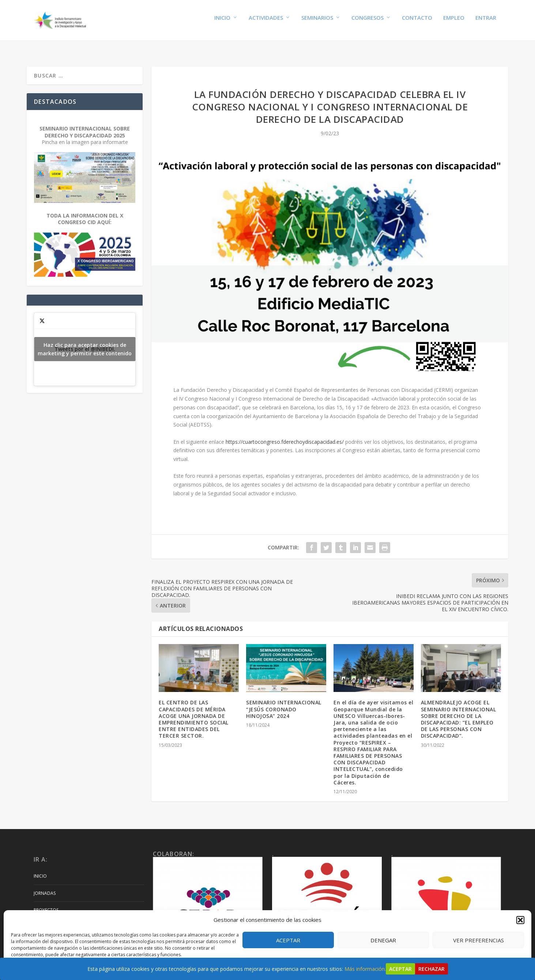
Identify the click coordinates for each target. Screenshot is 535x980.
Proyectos (46, 903)
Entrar (486, 23)
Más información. (365, 969)
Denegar (383, 940)
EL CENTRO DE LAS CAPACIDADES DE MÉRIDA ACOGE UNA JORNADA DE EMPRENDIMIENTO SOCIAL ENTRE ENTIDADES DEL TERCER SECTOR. (194, 712)
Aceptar (288, 940)
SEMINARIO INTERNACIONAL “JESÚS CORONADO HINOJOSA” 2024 (284, 702)
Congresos (368, 23)
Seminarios (317, 23)
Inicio (222, 23)
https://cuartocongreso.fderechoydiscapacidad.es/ (285, 435)
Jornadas (45, 886)
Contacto (417, 23)
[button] (520, 920)
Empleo (454, 23)
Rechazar (432, 969)
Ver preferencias (479, 940)
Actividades (266, 23)
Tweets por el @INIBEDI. (85, 342)
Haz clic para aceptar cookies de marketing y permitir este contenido (85, 342)
